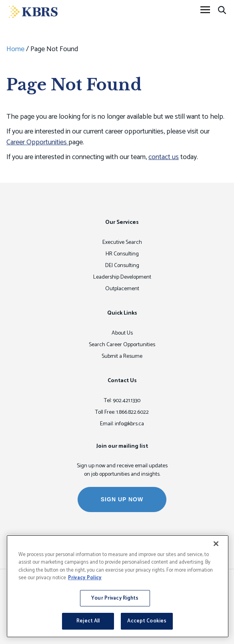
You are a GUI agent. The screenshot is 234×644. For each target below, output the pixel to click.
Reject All (88, 621)
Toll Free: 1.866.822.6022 (122, 412)
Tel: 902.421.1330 (122, 401)
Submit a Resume (122, 356)
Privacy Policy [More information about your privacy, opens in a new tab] (85, 578)
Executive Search (122, 242)
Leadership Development (122, 277)
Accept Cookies (147, 621)
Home (15, 49)
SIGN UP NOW (122, 499)
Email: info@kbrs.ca (122, 424)
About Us (122, 333)
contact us (164, 157)
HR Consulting (122, 254)
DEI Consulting (122, 266)
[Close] (216, 544)
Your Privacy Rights (115, 598)
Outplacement (122, 289)
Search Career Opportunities (122, 345)
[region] (118, 586)
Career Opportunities (37, 142)
